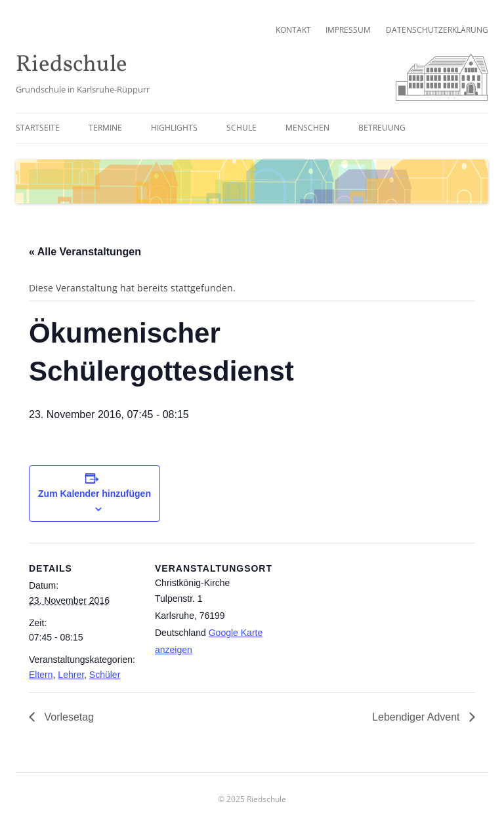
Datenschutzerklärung (437, 30)
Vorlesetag (68, 717)
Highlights (174, 128)
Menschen (307, 128)
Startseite (38, 128)
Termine (105, 128)
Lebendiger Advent (417, 717)
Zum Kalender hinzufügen (94, 494)
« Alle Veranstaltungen (85, 252)
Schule (241, 128)
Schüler (105, 675)
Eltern (41, 675)
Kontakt (293, 30)
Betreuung (382, 128)
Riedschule (72, 65)
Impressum (348, 30)
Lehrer (71, 675)
